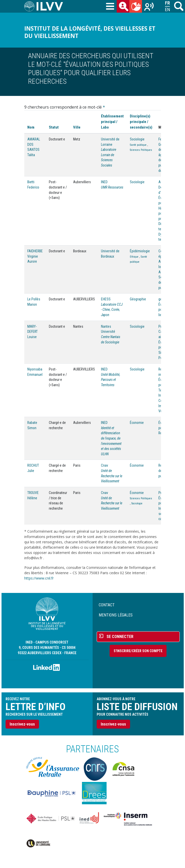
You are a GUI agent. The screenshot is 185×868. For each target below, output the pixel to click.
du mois (137, 7)
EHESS (106, 299)
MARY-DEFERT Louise (33, 332)
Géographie (138, 299)
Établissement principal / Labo (112, 122)
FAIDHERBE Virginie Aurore (35, 256)
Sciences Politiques (141, 150)
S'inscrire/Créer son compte (138, 651)
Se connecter (120, 637)
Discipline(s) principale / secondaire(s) (141, 122)
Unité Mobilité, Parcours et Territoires (111, 380)
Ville (77, 127)
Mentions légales (116, 615)
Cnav (105, 465)
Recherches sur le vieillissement (149, 7)
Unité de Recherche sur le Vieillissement (112, 476)
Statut (54, 127)
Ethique (134, 257)
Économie (137, 423)
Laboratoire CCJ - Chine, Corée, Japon (112, 310)
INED (104, 182)
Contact (107, 605)
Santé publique (138, 145)
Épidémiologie (140, 251)
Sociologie (137, 139)
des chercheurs (124, 7)
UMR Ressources (112, 187)
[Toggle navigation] (110, 7)
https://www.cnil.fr (39, 578)
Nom (31, 127)
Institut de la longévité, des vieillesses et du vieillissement (90, 32)
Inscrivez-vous (22, 724)
